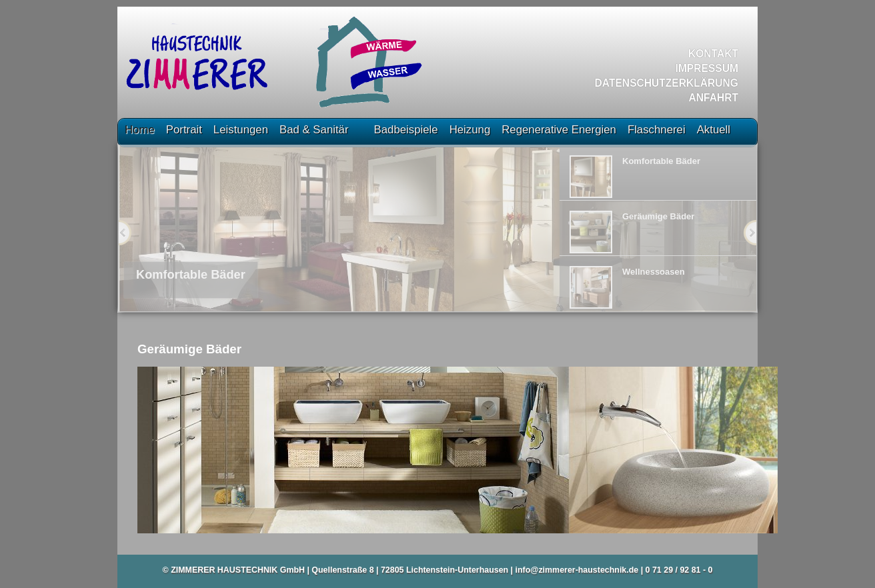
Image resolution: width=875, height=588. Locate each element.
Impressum (707, 68)
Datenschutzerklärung (667, 83)
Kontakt (713, 54)
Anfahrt (714, 98)
